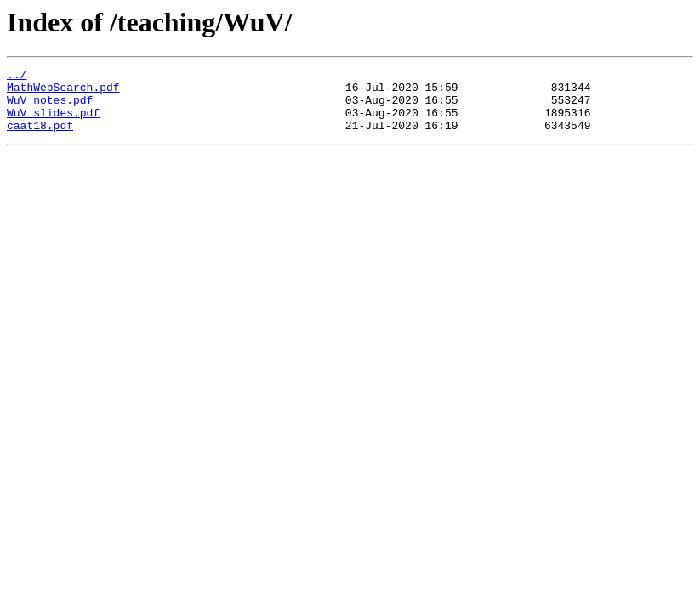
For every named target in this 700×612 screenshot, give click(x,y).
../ (17, 76)
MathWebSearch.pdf (63, 92)
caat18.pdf (40, 138)
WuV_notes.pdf (50, 107)
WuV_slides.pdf (53, 122)
